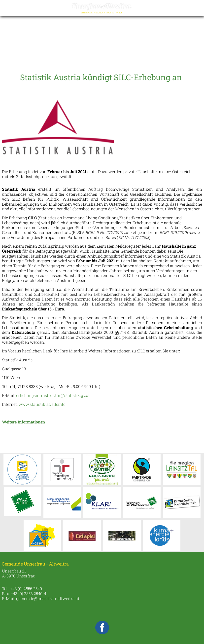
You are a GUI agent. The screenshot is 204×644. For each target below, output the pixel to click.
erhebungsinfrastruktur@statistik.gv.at (53, 395)
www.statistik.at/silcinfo (43, 404)
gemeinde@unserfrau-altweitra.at (48, 598)
